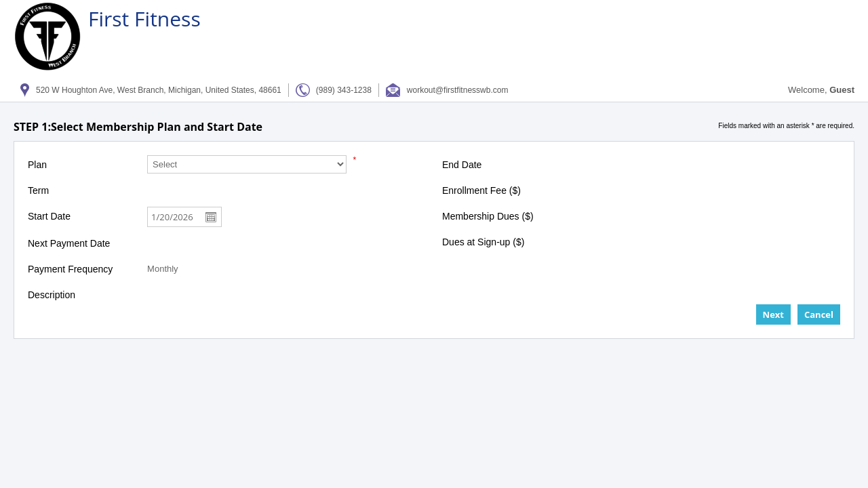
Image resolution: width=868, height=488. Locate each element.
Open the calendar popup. (212, 217)
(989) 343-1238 (344, 90)
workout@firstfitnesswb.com (458, 90)
